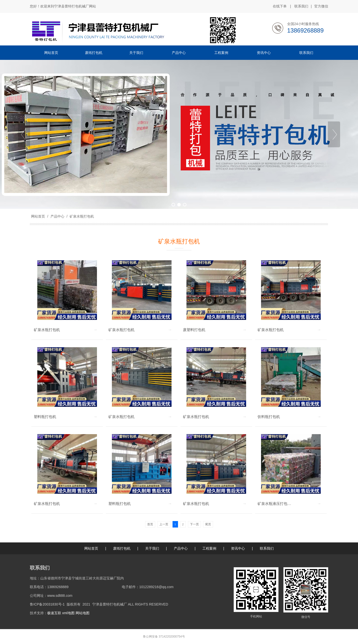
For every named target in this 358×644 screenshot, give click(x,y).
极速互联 (54, 613)
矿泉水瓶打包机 (81, 216)
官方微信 (321, 6)
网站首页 (38, 216)
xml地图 (68, 613)
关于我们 (152, 548)
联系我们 (301, 6)
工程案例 (209, 548)
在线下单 (280, 6)
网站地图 (83, 613)
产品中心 (57, 216)
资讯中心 (238, 548)
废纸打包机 (122, 548)
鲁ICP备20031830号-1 (47, 604)
